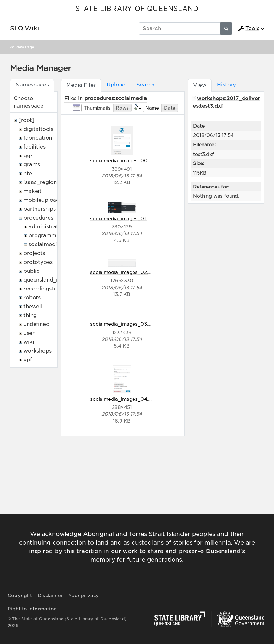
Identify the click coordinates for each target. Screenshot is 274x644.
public (32, 271)
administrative (47, 227)
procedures (38, 218)
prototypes (38, 262)
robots (32, 298)
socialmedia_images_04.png (124, 399)
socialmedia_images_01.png (123, 218)
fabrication (38, 138)
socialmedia (44, 244)
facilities (34, 147)
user (29, 333)
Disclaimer (50, 596)
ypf (28, 360)
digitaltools (38, 129)
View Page (25, 47)
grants (32, 165)
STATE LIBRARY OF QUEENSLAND (137, 9)
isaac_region (40, 182)
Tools (249, 29)
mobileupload (42, 200)
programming (46, 236)
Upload (116, 85)
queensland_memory (51, 280)
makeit (33, 191)
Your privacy (84, 596)
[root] (26, 120)
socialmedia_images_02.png (124, 272)
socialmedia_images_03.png (124, 324)
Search (145, 85)
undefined (36, 324)
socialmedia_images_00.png (124, 160)
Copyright (20, 596)
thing (30, 315)
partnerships (40, 209)
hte (28, 173)
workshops (38, 351)
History (226, 85)
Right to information (32, 609)
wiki (29, 342)
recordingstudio (44, 289)
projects (34, 253)
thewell (33, 306)
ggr (28, 156)
